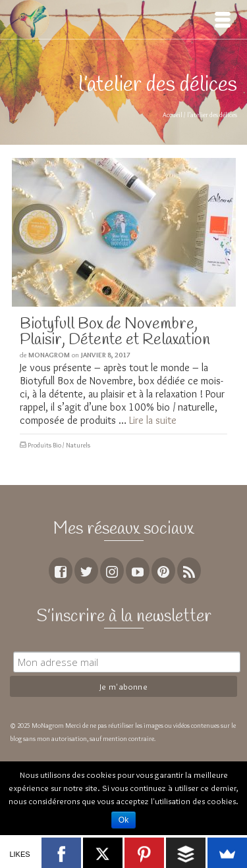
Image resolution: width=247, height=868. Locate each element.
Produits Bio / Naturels (59, 445)
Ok (123, 820)
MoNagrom (49, 355)
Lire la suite (153, 420)
